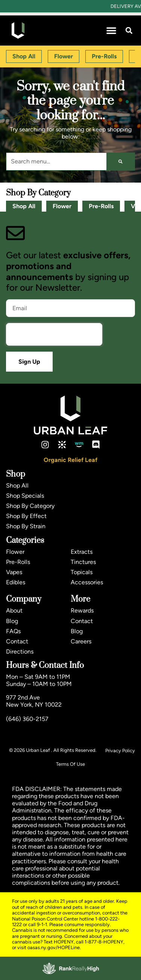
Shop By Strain (26, 526)
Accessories (87, 582)
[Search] (121, 162)
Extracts (82, 552)
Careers (81, 641)
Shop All (24, 206)
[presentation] (54, 334)
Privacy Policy (120, 751)
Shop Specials (25, 496)
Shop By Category (30, 506)
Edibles (16, 582)
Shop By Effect (26, 516)
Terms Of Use (70, 764)
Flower (62, 206)
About (14, 610)
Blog (12, 621)
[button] (111, 30)
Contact (17, 641)
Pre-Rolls (101, 206)
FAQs (13, 631)
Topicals (82, 572)
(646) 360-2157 (27, 719)
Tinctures (83, 562)
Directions (20, 652)
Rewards (82, 610)
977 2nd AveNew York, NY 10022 (34, 701)
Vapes (14, 572)
